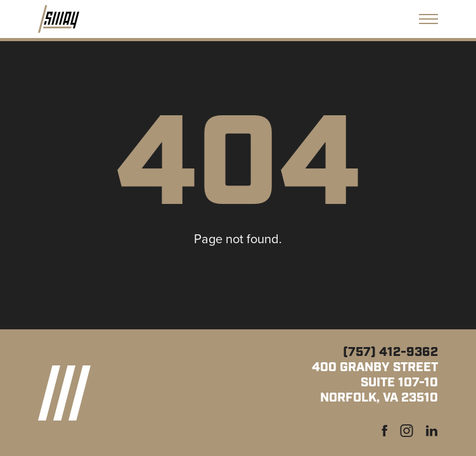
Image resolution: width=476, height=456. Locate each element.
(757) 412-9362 (390, 352)
